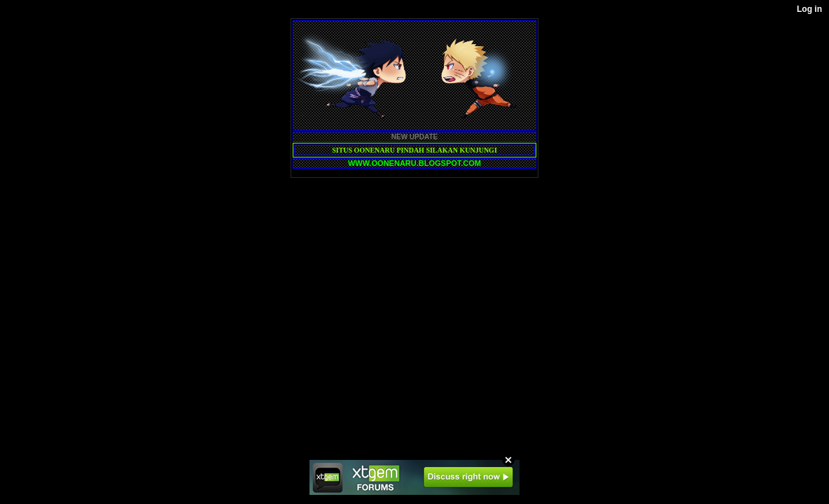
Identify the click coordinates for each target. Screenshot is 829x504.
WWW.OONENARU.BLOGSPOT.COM (415, 163)
